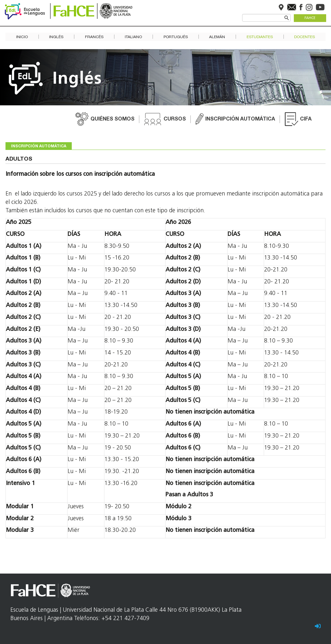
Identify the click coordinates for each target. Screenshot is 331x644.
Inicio (22, 37)
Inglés (56, 37)
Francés (94, 37)
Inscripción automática (240, 120)
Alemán (217, 37)
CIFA (306, 120)
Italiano (133, 37)
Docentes (304, 37)
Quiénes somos (112, 120)
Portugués (176, 37)
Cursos (175, 120)
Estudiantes (260, 37)
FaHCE (310, 18)
